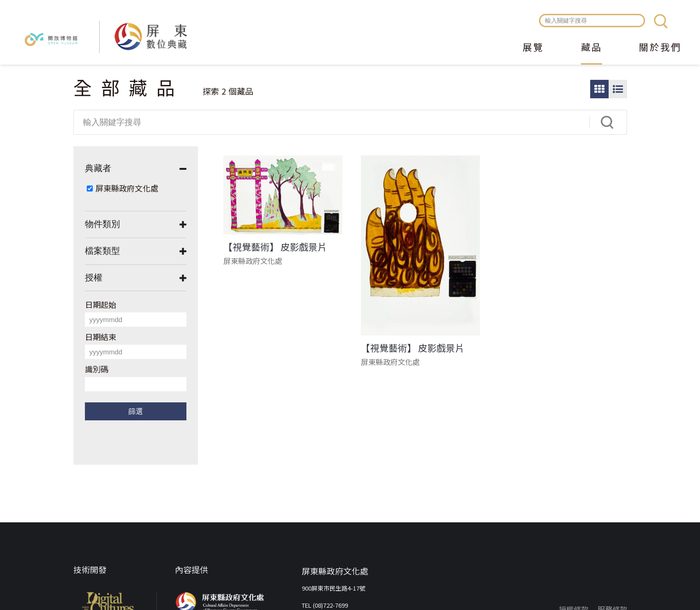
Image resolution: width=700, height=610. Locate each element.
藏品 (592, 48)
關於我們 (660, 48)
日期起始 (101, 304)
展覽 (533, 48)
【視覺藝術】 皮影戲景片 (275, 247)
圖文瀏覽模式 (618, 89)
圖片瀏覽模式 (599, 89)
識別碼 (97, 369)
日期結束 (101, 337)
